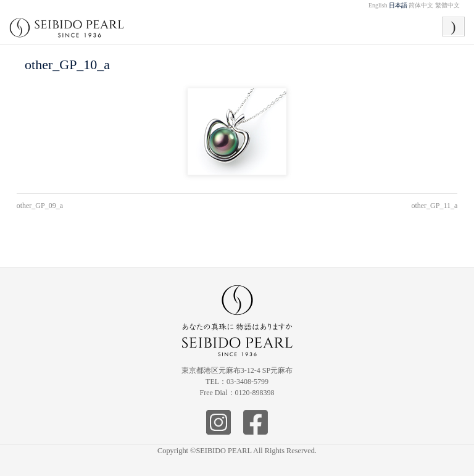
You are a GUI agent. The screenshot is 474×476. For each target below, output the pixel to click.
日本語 (398, 5)
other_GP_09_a (40, 206)
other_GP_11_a (434, 206)
